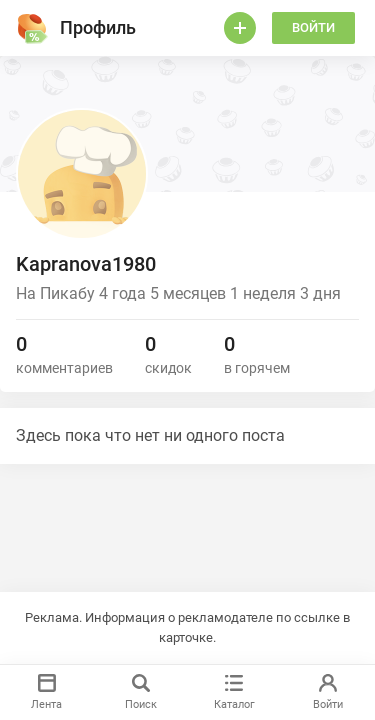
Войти (313, 27)
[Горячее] (32, 28)
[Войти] (240, 28)
